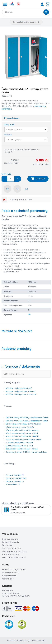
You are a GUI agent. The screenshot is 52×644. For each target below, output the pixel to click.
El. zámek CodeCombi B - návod (19, 446)
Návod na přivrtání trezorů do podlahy (22, 430)
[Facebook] (4, 608)
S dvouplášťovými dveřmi (26, 22)
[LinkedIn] (10, 608)
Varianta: (8, 135)
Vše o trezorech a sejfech (14, 558)
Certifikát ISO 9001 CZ (15, 475)
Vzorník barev (12, 118)
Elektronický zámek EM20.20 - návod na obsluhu (26, 452)
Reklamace (7, 545)
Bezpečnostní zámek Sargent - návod (22, 449)
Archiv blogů (8, 579)
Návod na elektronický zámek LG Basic (22, 436)
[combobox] (25, 129)
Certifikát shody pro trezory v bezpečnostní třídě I (27, 421)
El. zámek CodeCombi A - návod (19, 443)
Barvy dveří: (9, 125)
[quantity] (11, 179)
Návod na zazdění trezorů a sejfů (20, 427)
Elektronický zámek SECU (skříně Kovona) (23, 424)
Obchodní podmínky (11, 548)
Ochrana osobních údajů (19, 640)
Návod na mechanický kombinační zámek (24, 439)
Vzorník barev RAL (11, 554)
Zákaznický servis (10, 542)
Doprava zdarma (10, 539)
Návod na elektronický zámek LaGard (22, 433)
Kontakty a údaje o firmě (14, 569)
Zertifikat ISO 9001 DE (15, 481)
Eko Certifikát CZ (13, 484)
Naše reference (9, 576)
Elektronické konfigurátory (14, 551)
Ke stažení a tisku (10, 573)
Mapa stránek (38, 640)
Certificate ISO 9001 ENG (16, 478)
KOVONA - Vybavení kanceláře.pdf (20, 391)
